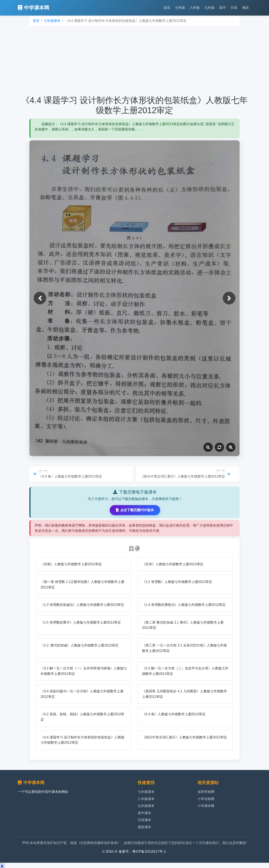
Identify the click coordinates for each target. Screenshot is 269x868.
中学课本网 (34, 8)
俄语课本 (144, 827)
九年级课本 (146, 806)
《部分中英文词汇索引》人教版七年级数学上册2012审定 (185, 737)
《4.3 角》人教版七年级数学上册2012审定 (174, 714)
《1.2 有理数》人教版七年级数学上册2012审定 (177, 582)
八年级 (195, 8)
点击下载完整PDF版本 (135, 510)
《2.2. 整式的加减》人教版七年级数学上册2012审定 (80, 645)
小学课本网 (206, 806)
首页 (167, 8)
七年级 (180, 8)
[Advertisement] (134, 61)
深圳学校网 (206, 792)
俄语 (245, 8)
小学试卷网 (206, 799)
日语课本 (144, 820)
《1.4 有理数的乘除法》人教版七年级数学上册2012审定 (184, 605)
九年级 (210, 8)
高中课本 (144, 813)
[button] (40, 298)
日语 (234, 8)
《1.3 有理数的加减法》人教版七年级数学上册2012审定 (82, 605)
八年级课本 (146, 799)
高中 (223, 8)
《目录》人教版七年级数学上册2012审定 (173, 564)
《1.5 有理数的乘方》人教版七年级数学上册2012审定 (81, 622)
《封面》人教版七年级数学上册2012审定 (71, 564)
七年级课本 (52, 21)
